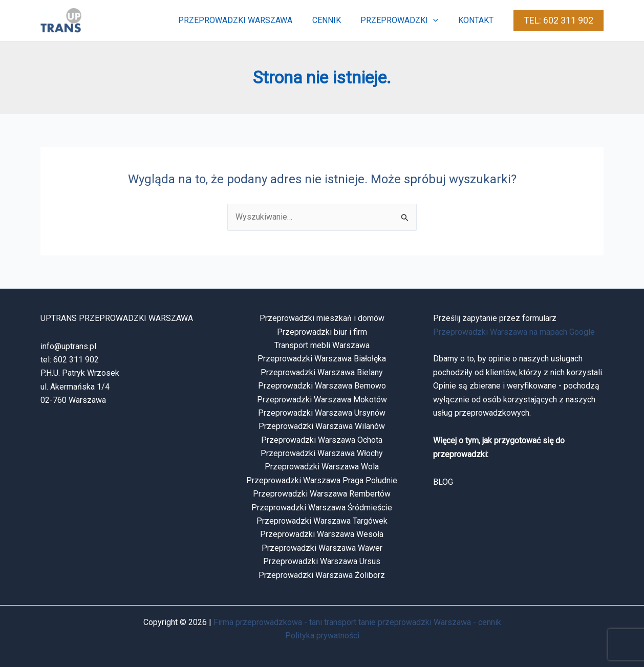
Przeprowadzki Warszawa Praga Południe (322, 480)
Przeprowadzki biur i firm (322, 332)
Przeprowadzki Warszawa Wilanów (322, 426)
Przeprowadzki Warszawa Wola (322, 467)
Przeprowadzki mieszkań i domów (322, 318)
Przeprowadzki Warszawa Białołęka (322, 359)
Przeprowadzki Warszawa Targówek (322, 521)
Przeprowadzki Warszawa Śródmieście (322, 508)
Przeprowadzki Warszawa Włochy (322, 453)
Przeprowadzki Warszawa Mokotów (322, 400)
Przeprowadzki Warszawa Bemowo (322, 386)
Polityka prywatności (322, 636)
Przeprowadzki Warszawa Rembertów (322, 494)
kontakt (477, 20)
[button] (438, 20)
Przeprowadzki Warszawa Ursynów (322, 413)
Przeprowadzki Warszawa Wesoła (322, 534)
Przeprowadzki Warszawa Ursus (322, 561)
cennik (335, 20)
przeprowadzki (404, 20)
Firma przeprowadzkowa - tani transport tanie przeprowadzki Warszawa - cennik (357, 622)
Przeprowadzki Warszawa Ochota (322, 440)
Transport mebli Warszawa (322, 345)
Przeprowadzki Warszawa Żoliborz (322, 575)
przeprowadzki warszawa (247, 20)
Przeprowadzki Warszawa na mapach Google (514, 332)
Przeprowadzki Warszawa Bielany (322, 372)
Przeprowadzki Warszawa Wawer (322, 548)
